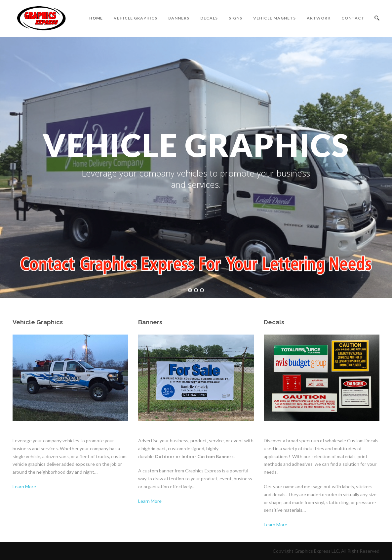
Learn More (24, 486)
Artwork (319, 18)
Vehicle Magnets (274, 18)
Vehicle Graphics (136, 18)
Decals (209, 18)
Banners (179, 18)
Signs (235, 18)
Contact (353, 18)
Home (96, 18)
